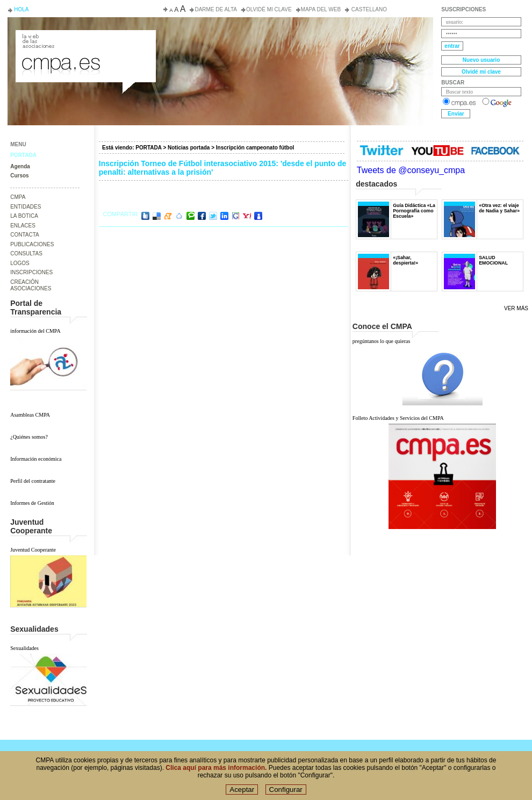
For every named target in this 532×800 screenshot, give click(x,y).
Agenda (20, 166)
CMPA (18, 197)
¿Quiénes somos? (29, 437)
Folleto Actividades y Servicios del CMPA (398, 418)
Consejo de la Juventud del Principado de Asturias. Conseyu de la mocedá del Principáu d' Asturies (85, 40)
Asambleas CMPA (30, 415)
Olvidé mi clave (269, 9)
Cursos (19, 176)
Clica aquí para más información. (216, 769)
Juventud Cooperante (33, 550)
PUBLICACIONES (32, 244)
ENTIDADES (26, 207)
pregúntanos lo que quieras (381, 341)
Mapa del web (321, 9)
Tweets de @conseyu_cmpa (411, 170)
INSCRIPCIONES (31, 272)
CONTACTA (25, 235)
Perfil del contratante (33, 481)
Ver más (516, 308)
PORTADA (23, 155)
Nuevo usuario (481, 60)
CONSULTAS (26, 253)
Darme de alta (216, 9)
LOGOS (20, 263)
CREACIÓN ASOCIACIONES (31, 285)
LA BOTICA (24, 216)
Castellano (368, 9)
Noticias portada (189, 148)
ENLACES (23, 226)
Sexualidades (24, 648)
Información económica (36, 459)
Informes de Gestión (32, 503)
